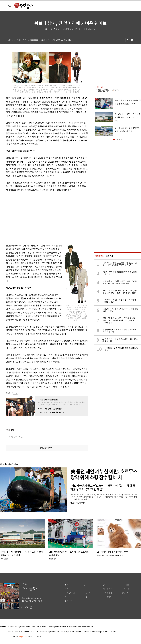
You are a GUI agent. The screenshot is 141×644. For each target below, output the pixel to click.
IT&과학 (87, 593)
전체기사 (68, 601)
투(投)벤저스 (103, 90)
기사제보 (125, 585)
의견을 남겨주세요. (16, 437)
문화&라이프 (70, 593)
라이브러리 (107, 593)
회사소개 (11, 627)
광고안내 (125, 593)
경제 (86, 585)
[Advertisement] (22, 217)
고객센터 (43, 627)
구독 (16, 393)
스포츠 (68, 597)
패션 (8, 393)
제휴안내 (35, 627)
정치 (67, 585)
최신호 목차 (108, 589)
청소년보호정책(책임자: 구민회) (81, 627)
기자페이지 (107, 597)
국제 (86, 589)
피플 (86, 597)
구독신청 (125, 589)
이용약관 (51, 627)
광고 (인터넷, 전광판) (23, 627)
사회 (67, 589)
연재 (105, 585)
